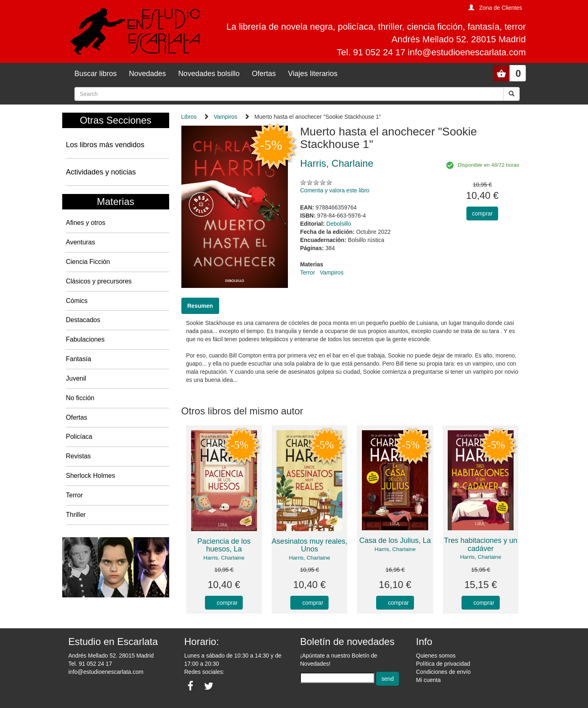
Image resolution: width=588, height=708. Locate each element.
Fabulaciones (85, 339)
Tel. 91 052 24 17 (90, 664)
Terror (74, 495)
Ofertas (264, 74)
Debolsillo (339, 224)
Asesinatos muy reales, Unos (309, 545)
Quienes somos (436, 656)
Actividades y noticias (101, 172)
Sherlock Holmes (90, 476)
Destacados (83, 320)
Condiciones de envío (443, 672)
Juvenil (76, 378)
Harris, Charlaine (224, 558)
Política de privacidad (443, 664)
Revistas (78, 456)
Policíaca (79, 437)
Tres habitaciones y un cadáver (481, 545)
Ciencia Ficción (88, 262)
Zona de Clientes (501, 8)
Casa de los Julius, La (395, 540)
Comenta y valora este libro (335, 190)
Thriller (76, 515)
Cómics (77, 301)
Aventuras (81, 242)
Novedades (147, 74)
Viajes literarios (313, 74)
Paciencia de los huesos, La (224, 545)
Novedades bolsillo (209, 74)
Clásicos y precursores (99, 281)
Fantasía (78, 359)
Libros (189, 117)
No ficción (80, 398)
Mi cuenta (428, 680)
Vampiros (226, 117)
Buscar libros (96, 74)
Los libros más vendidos (105, 145)
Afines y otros (86, 223)
